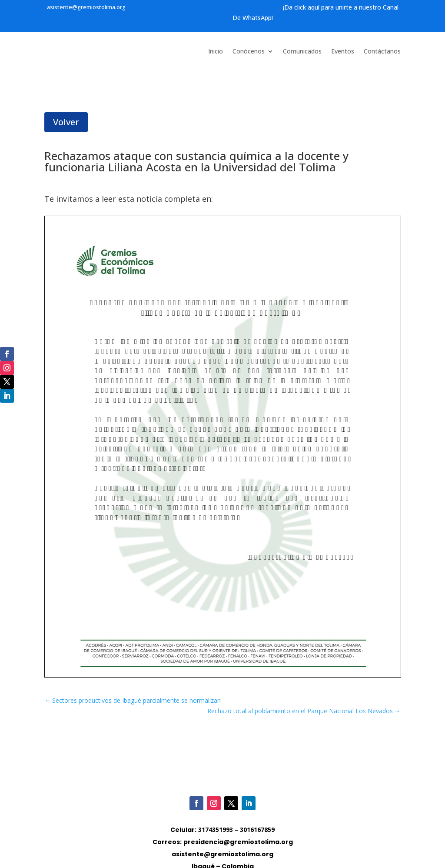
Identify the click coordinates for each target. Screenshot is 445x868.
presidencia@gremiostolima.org (238, 842)
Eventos (343, 52)
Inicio (216, 52)
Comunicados (302, 52)
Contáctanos (382, 52)
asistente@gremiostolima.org (86, 7)
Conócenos (249, 52)
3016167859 (257, 830)
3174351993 (216, 830)
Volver (66, 122)
